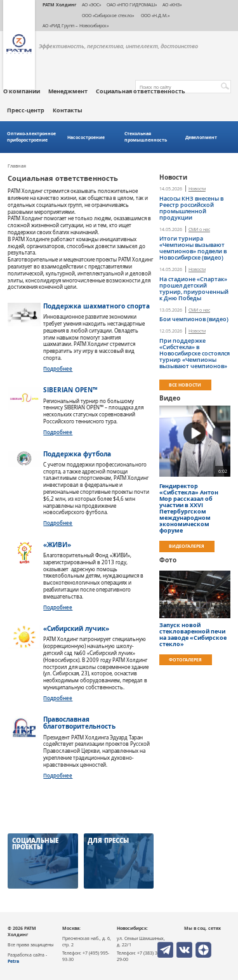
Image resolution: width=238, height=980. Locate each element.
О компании (22, 91)
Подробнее (58, 368)
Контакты (68, 110)
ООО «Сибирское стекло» (108, 15)
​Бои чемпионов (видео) (194, 319)
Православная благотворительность (79, 723)
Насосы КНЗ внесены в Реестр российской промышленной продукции (191, 208)
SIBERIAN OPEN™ (70, 390)
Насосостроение (86, 137)
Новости (197, 189)
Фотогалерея (185, 659)
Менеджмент (68, 91)
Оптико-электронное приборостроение (31, 137)
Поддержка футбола (77, 454)
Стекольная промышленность (146, 137)
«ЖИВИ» (57, 545)
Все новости (185, 385)
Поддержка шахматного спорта (96, 306)
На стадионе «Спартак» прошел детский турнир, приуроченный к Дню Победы (194, 289)
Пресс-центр (26, 110)
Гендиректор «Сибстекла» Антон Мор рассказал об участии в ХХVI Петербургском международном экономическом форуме (189, 508)
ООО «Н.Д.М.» (155, 15)
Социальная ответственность (141, 91)
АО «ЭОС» (91, 4)
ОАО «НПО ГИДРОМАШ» (132, 4)
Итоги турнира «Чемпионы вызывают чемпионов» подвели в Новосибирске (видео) (193, 248)
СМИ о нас (199, 230)
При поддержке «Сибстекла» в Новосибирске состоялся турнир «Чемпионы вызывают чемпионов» (195, 354)
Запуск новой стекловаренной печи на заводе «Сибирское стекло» (193, 635)
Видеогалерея (187, 546)
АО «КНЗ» (172, 4)
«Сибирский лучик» (76, 628)
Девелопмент (201, 137)
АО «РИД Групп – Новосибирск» (76, 25)
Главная (17, 166)
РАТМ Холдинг (59, 4)
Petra (13, 961)
